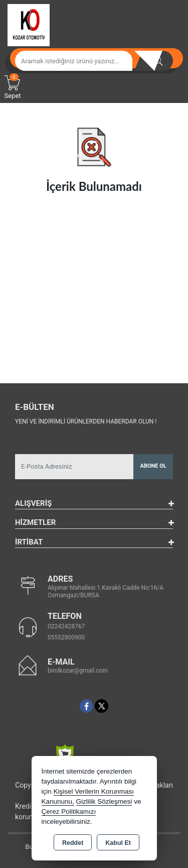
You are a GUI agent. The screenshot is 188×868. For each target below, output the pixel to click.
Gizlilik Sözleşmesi (104, 801)
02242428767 (66, 626)
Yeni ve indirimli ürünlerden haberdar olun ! (86, 421)
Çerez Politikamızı (69, 811)
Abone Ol (153, 466)
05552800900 (66, 637)
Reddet (73, 843)
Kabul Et (118, 843)
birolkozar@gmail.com (78, 671)
